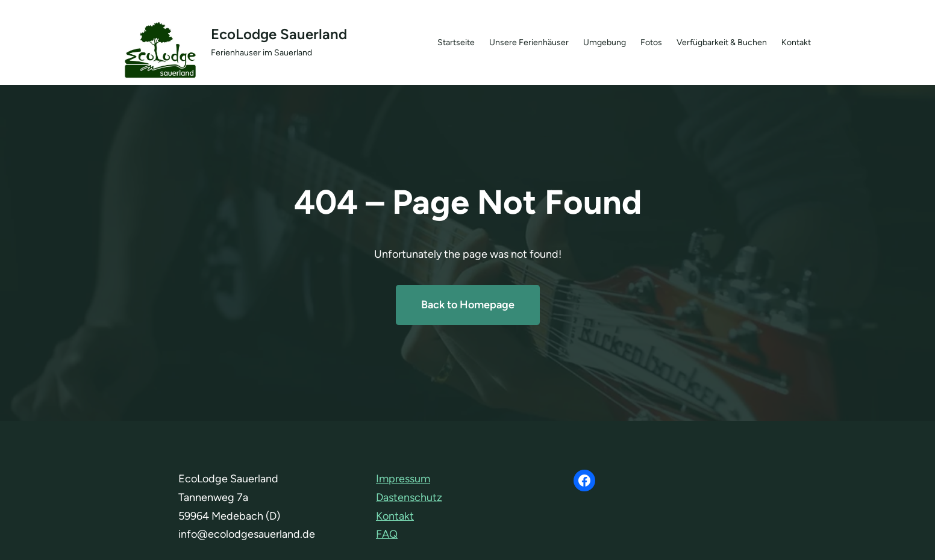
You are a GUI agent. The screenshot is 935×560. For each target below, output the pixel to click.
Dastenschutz (409, 497)
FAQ (387, 534)
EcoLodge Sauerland (279, 34)
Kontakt (395, 516)
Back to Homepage (468, 305)
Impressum (403, 479)
